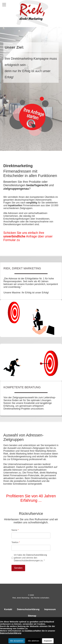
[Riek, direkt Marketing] (31, 13)
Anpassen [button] (48, 641)
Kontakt (8, 609)
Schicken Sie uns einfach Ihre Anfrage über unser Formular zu (28, 236)
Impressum (50, 609)
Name (15, 530)
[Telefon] (31, 548)
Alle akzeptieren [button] (17, 641)
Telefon (16, 542)
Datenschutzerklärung (37, 555)
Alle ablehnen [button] (33, 641)
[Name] (31, 535)
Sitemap (32, 616)
